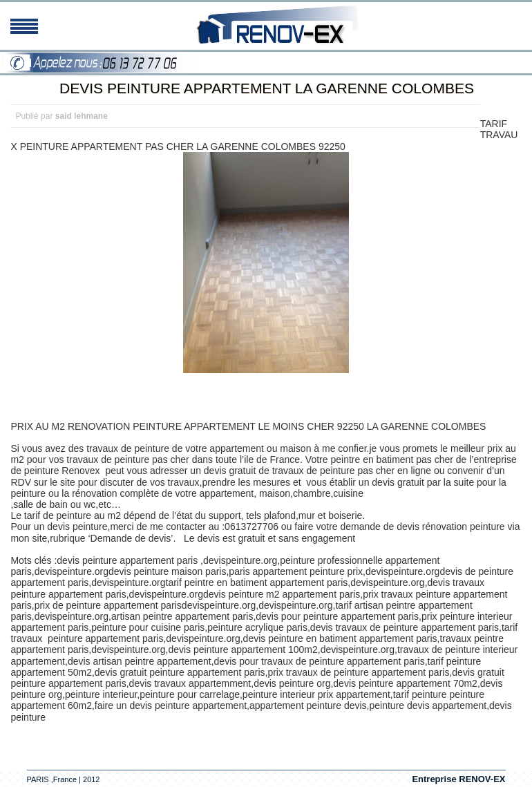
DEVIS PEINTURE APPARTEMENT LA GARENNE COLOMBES (267, 88)
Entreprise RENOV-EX (458, 779)
